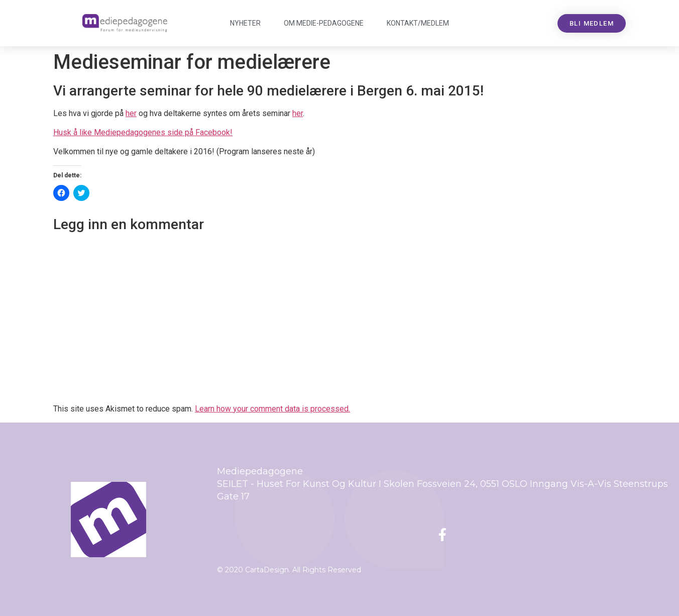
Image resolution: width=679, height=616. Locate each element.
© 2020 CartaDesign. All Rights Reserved (289, 570)
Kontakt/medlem (418, 23)
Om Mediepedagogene (324, 23)
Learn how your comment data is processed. (272, 409)
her (131, 113)
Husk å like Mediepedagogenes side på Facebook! (143, 132)
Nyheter (245, 23)
